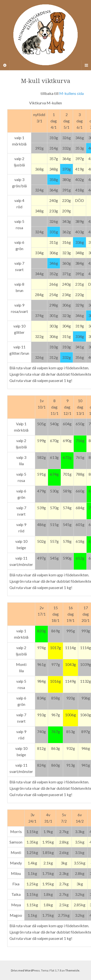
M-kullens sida (71, 93)
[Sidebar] (5, 65)
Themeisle (72, 970)
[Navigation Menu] (86, 65)
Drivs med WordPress (25, 970)
